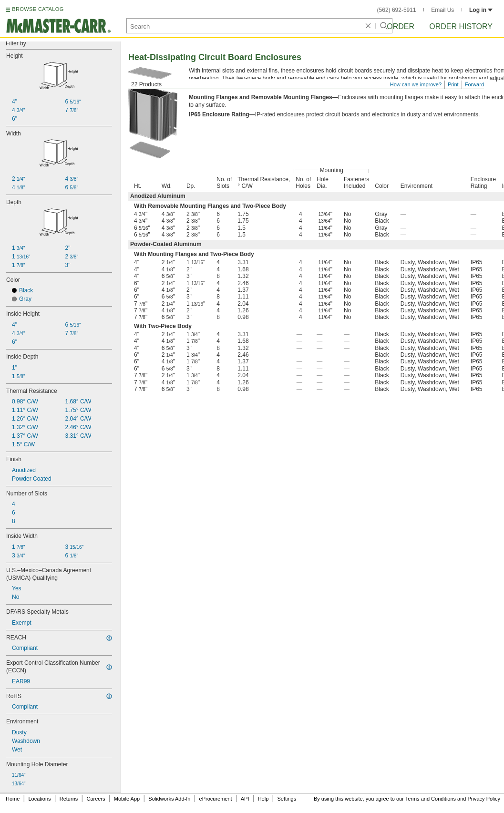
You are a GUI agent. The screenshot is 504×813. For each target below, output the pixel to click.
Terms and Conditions (431, 799)
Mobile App (127, 799)
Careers (96, 799)
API (245, 799)
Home (13, 799)
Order (401, 26)
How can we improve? (416, 84)
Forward (474, 84)
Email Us (442, 10)
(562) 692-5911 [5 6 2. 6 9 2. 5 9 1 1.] (397, 10)
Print (453, 84)
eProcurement (216, 799)
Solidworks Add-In (169, 799)
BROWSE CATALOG (38, 9)
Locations (40, 799)
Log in (481, 10)
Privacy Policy (484, 799)
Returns (69, 799)
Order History (461, 26)
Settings (287, 799)
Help (263, 799)
